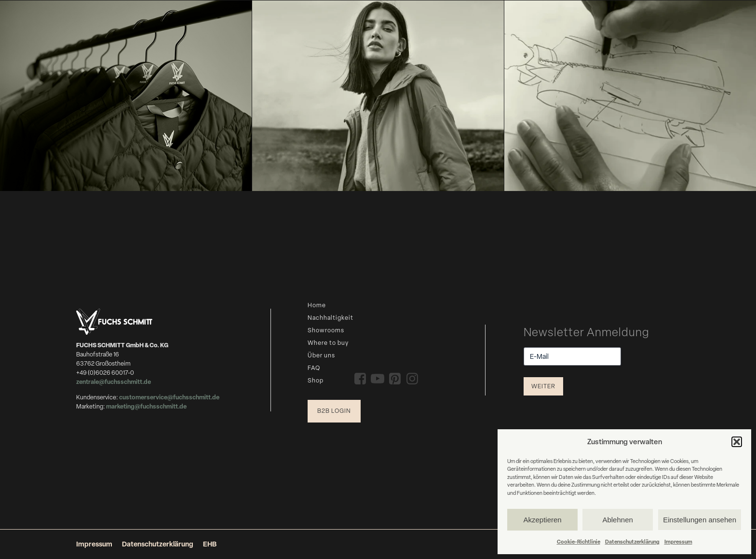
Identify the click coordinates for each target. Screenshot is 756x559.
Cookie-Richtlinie (579, 541)
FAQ (314, 368)
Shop (316, 380)
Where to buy (328, 343)
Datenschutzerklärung (632, 541)
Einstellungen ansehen (700, 520)
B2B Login (334, 411)
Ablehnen (617, 520)
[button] (737, 442)
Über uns (321, 355)
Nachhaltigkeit (331, 318)
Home (317, 305)
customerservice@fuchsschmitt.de (169, 397)
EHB (210, 544)
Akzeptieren (542, 520)
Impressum (678, 541)
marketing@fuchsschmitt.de (146, 406)
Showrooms (326, 330)
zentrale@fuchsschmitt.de (114, 382)
